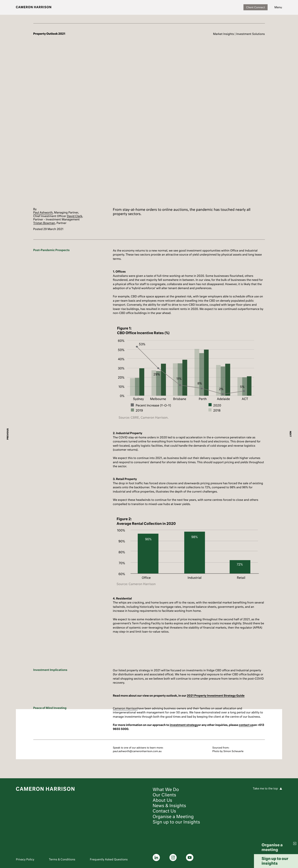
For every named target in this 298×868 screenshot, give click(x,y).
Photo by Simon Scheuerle (228, 751)
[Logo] (34, 7)
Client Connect (256, 7)
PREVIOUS (8, 434)
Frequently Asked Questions (109, 859)
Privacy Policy (25, 859)
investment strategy (184, 725)
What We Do (166, 789)
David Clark (75, 216)
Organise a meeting (272, 847)
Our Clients (164, 795)
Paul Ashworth (43, 212)
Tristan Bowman (44, 223)
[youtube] (190, 857)
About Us (162, 800)
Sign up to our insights (275, 861)
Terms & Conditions (62, 859)
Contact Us (164, 811)
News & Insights (169, 806)
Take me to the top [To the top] (265, 788)
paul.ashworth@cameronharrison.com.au (137, 751)
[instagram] (173, 857)
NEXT (290, 434)
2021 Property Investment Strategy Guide (216, 695)
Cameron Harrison (125, 708)
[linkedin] (156, 857)
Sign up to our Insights (176, 822)
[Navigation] (278, 7)
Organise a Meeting (173, 817)
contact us (246, 725)
